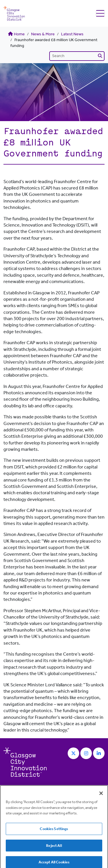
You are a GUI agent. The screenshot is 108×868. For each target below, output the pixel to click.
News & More (43, 34)
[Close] (101, 796)
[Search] (77, 56)
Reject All (54, 849)
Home (16, 34)
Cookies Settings (54, 832)
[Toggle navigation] (100, 13)
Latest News (72, 34)
